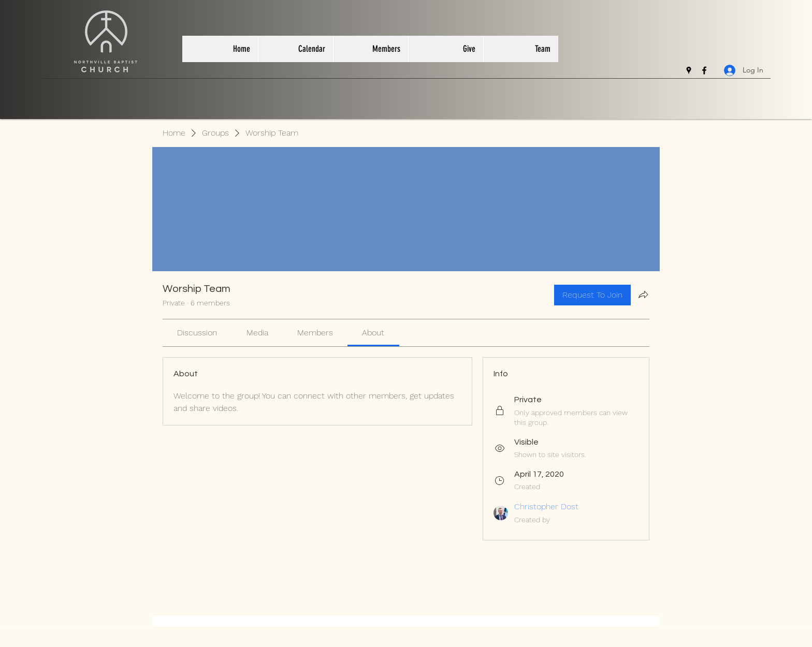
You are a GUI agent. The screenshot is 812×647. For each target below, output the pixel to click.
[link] (197, 333)
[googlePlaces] (689, 70)
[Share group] (643, 295)
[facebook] (704, 70)
